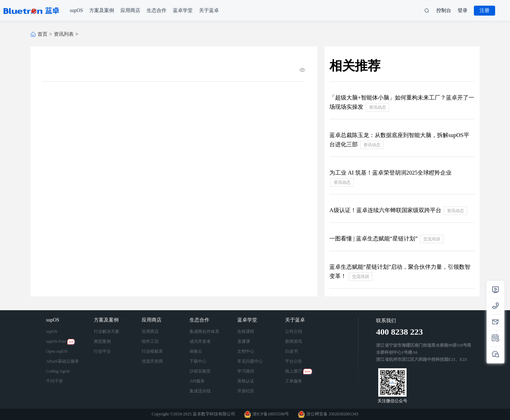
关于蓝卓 (296, 320)
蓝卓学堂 (248, 320)
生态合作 (200, 320)
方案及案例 (107, 320)
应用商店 (152, 320)
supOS (53, 320)
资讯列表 (64, 34)
